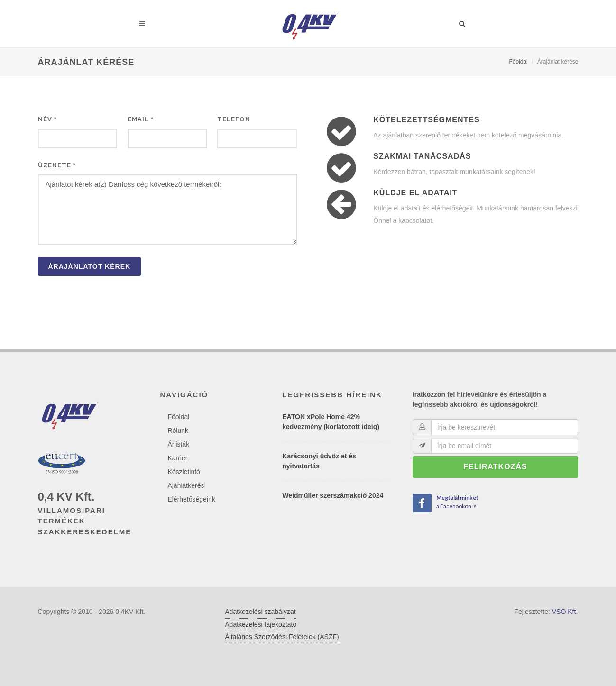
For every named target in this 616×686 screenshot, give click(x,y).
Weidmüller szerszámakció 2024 (333, 495)
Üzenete (57, 165)
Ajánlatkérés (186, 485)
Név (47, 119)
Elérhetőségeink (191, 499)
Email (141, 119)
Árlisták (178, 444)
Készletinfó (184, 472)
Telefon (234, 119)
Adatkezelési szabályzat (260, 612)
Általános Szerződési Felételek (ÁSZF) (282, 637)
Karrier (177, 458)
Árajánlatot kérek (90, 266)
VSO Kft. (565, 612)
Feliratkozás (495, 467)
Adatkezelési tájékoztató (261, 624)
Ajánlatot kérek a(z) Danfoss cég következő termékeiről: (168, 210)
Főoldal (518, 62)
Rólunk (178, 430)
